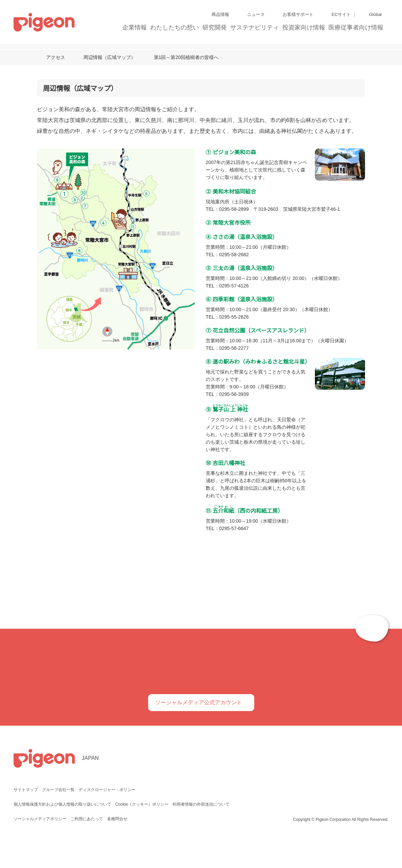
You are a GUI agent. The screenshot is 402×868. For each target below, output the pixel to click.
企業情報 (135, 27)
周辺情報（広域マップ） (109, 57)
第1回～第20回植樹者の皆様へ (186, 57)
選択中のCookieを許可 (201, 496)
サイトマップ (26, 818)
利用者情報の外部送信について (202, 832)
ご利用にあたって (86, 847)
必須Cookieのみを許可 (102, 496)
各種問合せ (117, 847)
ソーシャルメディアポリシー (40, 847)
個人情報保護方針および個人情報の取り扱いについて (62, 832)
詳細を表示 (322, 475)
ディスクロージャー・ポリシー (106, 818)
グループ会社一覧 (58, 818)
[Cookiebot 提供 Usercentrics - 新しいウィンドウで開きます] (319, 367)
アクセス (55, 57)
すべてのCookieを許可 (300, 496)
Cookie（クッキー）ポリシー (142, 832)
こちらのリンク (198, 411)
